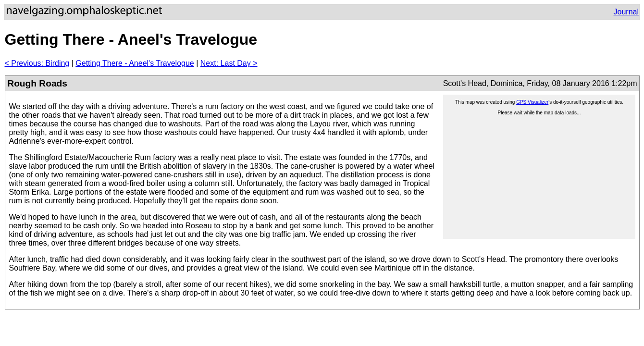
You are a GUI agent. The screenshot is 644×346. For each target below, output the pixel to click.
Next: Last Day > (229, 63)
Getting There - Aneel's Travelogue (135, 63)
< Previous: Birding (37, 63)
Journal (626, 12)
